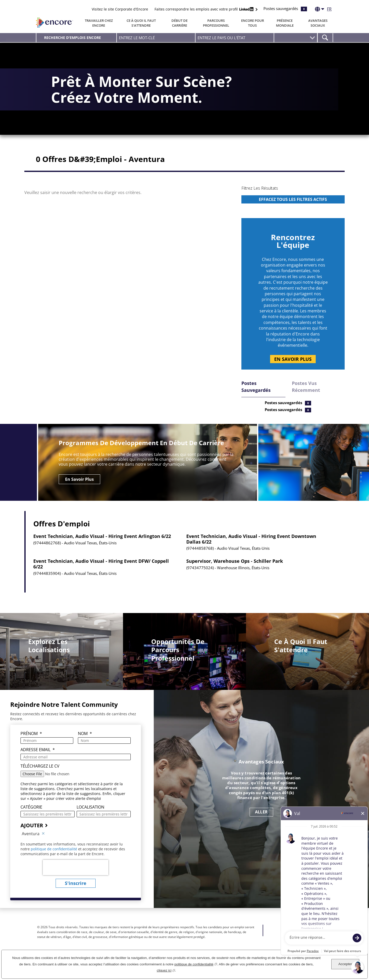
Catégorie (31, 816)
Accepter (345, 964)
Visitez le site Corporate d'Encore (120, 9)
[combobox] (235, 38)
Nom (85, 742)
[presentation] (76, 876)
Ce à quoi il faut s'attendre (141, 23)
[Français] (323, 10)
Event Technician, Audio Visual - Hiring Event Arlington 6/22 (102, 545)
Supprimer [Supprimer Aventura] (43, 842)
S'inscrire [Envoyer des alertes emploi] (76, 892)
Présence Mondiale (285, 23)
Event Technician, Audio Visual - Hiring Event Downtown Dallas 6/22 (251, 548)
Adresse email (38, 758)
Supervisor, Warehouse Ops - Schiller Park (235, 570)
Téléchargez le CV (40, 775)
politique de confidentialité (54, 858)
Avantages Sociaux (318, 23)
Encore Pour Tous (253, 23)
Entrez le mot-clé (119, 35)
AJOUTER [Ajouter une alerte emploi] (32, 834)
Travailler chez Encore (99, 23)
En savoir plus (293, 367)
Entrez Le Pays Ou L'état (198, 35)
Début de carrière (180, 23)
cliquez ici (166, 970)
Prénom (31, 742)
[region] (293, 207)
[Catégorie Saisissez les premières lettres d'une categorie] (48, 823)
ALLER (261, 821)
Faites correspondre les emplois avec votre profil (205, 9)
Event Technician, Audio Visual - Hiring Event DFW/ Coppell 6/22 (101, 573)
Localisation (90, 816)
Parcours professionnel (216, 23)
